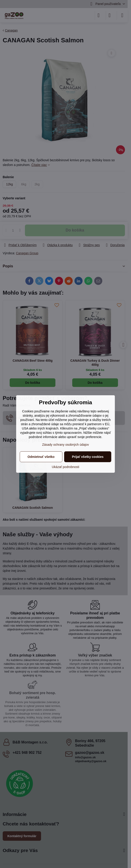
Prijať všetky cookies (88, 457)
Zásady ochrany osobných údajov (66, 445)
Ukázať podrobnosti (65, 467)
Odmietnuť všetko (41, 457)
